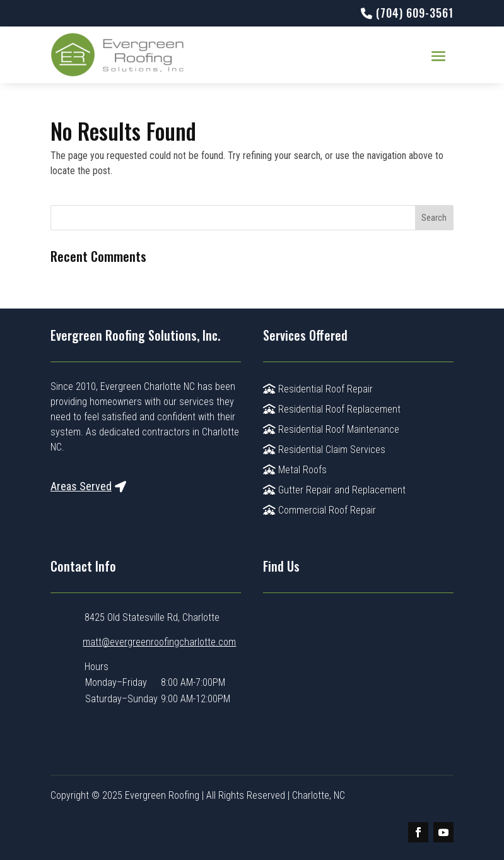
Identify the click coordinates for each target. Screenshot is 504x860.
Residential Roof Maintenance (331, 429)
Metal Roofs (295, 470)
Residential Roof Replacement (332, 409)
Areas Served (81, 486)
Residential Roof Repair (318, 389)
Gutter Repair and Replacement (334, 490)
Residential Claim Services (324, 450)
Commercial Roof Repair (319, 510)
